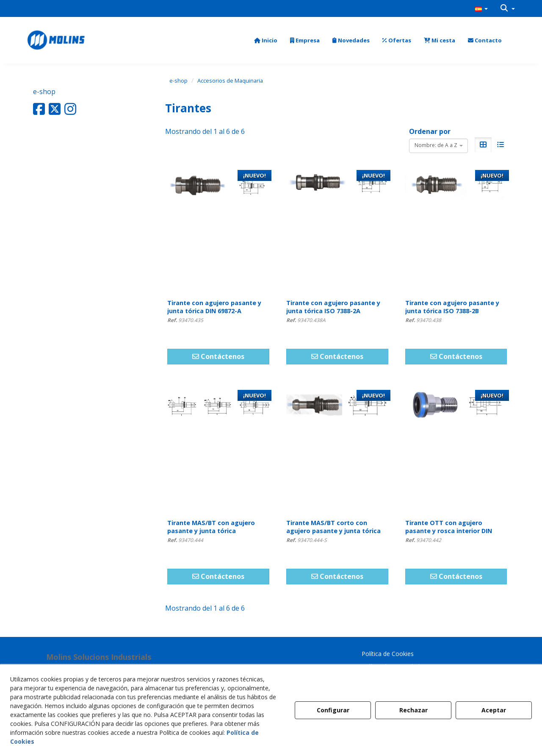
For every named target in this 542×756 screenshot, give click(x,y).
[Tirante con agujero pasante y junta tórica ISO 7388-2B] (456, 229)
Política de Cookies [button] (388, 654)
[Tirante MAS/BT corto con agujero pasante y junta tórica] (337, 449)
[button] (481, 8)
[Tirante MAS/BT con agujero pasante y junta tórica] (218, 449)
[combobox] (438, 146)
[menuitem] (481, 8)
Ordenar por (430, 131)
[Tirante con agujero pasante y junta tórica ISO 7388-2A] (337, 229)
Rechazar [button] (413, 710)
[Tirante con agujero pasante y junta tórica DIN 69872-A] (218, 229)
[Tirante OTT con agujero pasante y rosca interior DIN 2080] (456, 449)
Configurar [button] (333, 710)
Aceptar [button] (494, 710)
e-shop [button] (44, 92)
